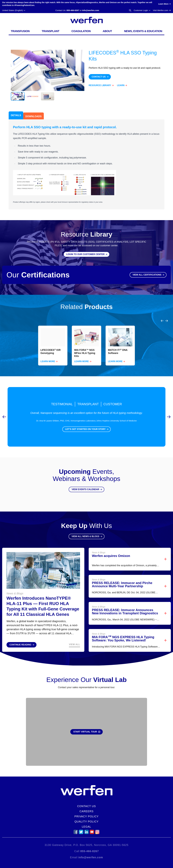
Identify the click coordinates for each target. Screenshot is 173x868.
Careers (86, 811)
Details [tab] (16, 115)
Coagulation (81, 31)
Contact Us (86, 806)
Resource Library (100, 85)
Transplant (50, 31)
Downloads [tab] (34, 116)
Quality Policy (86, 822)
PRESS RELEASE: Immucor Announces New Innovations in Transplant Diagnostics (125, 605)
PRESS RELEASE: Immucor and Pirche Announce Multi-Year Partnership (122, 578)
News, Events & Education (143, 31)
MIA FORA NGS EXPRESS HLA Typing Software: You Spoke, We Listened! (123, 632)
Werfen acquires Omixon (111, 549)
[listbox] (86, 339)
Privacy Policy (87, 816)
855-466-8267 (73, 10)
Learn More (48, 355)
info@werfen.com (90, 10)
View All (74, 638)
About (107, 31)
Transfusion (20, 31)
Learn (121, 85)
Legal (86, 827)
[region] (86, 339)
